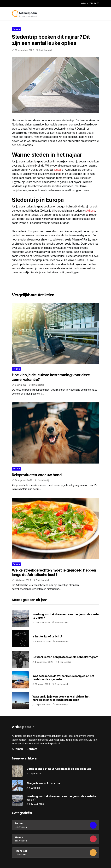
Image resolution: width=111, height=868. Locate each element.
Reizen (16, 29)
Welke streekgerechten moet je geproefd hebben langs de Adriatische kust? (54, 572)
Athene (91, 211)
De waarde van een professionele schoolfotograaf (65, 657)
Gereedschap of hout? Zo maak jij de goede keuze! (59, 769)
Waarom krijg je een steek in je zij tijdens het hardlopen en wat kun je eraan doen (61, 698)
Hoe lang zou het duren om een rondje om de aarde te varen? (66, 616)
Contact (32, 749)
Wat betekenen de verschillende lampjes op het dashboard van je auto (63, 678)
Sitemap (17, 749)
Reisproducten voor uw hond (37, 475)
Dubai (58, 170)
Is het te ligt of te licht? (47, 636)
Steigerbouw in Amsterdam (44, 783)
